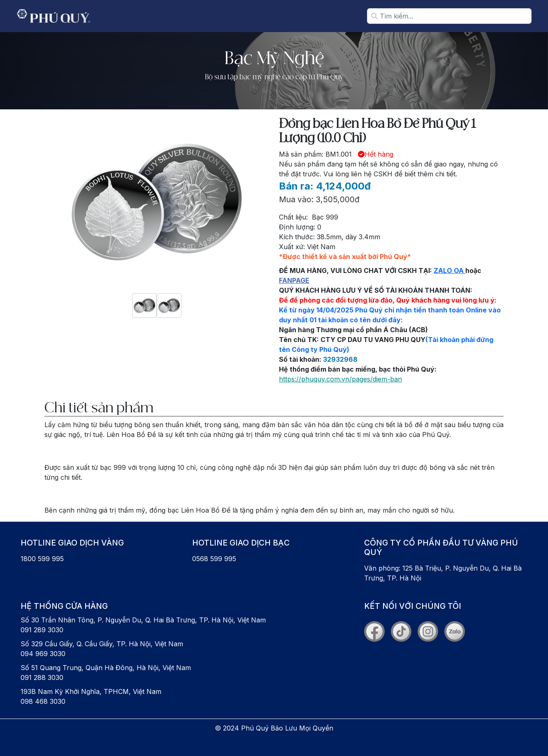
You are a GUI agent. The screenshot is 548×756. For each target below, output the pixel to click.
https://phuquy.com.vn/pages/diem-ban (340, 379)
